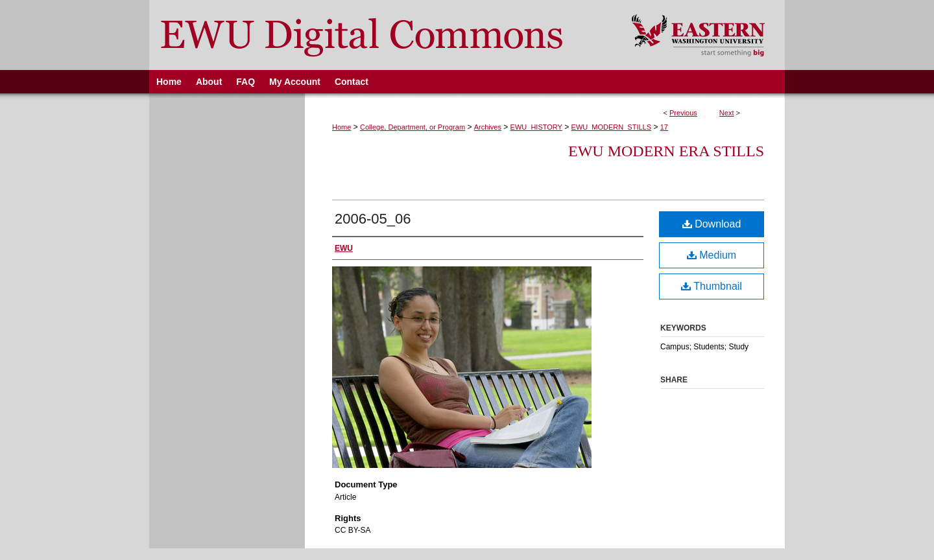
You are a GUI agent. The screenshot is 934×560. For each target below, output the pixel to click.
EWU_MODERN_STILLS (611, 127)
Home (341, 127)
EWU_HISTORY (536, 127)
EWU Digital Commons (382, 35)
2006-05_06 (373, 219)
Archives (488, 127)
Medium (712, 255)
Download (712, 224)
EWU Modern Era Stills (666, 151)
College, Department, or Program (413, 127)
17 (664, 127)
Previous (683, 113)
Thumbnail (712, 286)
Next (727, 113)
